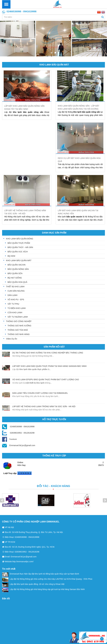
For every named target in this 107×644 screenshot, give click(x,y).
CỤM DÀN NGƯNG (16, 291)
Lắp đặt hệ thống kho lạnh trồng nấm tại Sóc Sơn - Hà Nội (44, 406)
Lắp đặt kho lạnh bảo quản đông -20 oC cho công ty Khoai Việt (33, 584)
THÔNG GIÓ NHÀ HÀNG (19, 334)
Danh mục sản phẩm (54, 233)
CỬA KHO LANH (15, 313)
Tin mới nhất (9, 569)
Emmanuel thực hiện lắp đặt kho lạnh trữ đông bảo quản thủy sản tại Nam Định (41, 574)
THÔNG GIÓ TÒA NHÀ (18, 330)
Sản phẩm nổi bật (54, 347)
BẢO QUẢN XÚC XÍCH (18, 252)
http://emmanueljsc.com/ (23, 562)
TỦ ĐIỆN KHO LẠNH (17, 308)
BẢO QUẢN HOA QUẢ (17, 282)
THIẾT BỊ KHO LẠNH (15, 287)
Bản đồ (6, 599)
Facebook (9, 439)
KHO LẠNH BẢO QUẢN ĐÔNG (20, 239)
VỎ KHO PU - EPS (16, 300)
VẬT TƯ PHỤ (13, 304)
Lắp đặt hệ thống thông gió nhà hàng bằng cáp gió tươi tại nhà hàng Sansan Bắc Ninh (43, 589)
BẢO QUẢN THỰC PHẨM (19, 243)
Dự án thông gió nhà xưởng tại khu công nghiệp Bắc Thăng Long (48, 353)
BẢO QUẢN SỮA (15, 273)
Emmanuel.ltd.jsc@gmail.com (22, 446)
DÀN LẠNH (12, 295)
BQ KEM (11, 256)
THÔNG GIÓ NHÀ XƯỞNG (19, 326)
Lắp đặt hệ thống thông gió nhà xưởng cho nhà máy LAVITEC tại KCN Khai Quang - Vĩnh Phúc (47, 579)
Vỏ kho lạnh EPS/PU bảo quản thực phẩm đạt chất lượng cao (46, 380)
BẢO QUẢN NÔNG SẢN (18, 269)
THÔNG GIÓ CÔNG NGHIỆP (19, 321)
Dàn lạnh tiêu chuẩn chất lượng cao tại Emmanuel (40, 393)
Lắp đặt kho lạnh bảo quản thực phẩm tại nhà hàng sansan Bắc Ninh (49, 366)
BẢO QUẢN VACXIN (16, 265)
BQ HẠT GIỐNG (15, 278)
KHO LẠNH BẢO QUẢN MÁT (54, 65)
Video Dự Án (12, 339)
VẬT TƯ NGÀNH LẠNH (18, 317)
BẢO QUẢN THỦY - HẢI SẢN (20, 247)
